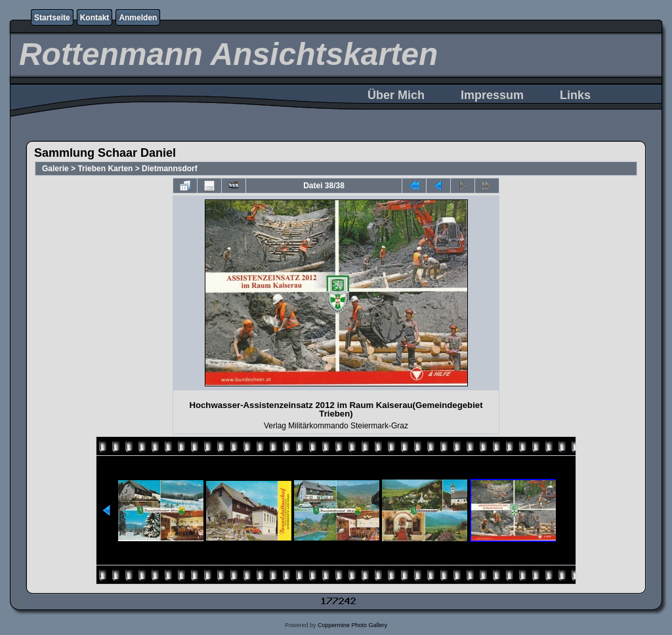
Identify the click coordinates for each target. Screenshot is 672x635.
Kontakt (95, 18)
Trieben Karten (105, 169)
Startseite (52, 18)
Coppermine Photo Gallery (352, 625)
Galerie (55, 169)
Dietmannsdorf (170, 169)
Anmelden (138, 18)
